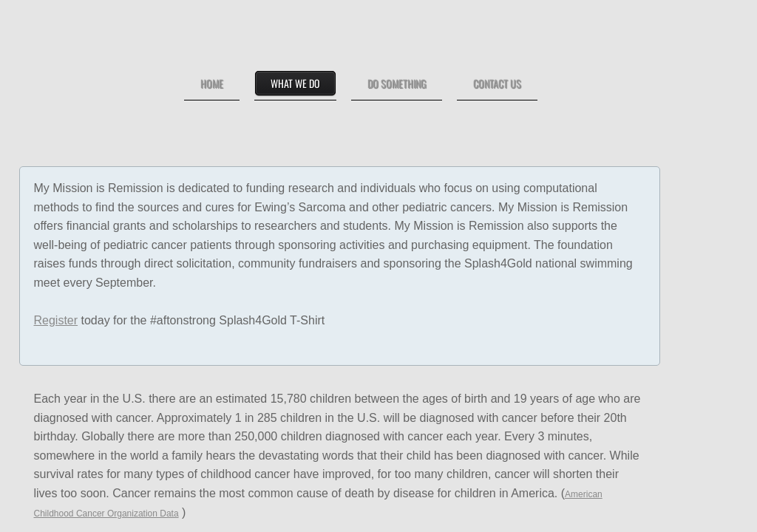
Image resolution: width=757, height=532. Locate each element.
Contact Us (497, 83)
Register (56, 320)
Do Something (397, 83)
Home (212, 83)
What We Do (295, 83)
